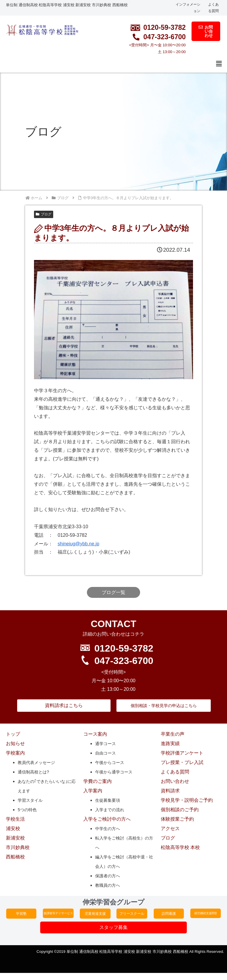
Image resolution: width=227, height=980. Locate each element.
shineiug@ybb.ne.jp (78, 544)
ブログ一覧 (113, 592)
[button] (219, 64)
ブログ (44, 214)
